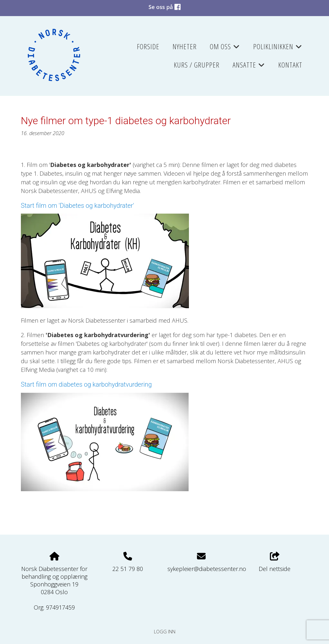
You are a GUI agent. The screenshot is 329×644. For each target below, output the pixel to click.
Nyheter (185, 46)
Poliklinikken (278, 49)
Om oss (225, 49)
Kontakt (290, 65)
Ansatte (249, 67)
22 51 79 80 (128, 569)
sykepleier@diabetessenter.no (207, 569)
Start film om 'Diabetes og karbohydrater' (78, 206)
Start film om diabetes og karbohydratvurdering (86, 385)
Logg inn (165, 632)
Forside (148, 46)
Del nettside (275, 562)
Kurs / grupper (197, 65)
